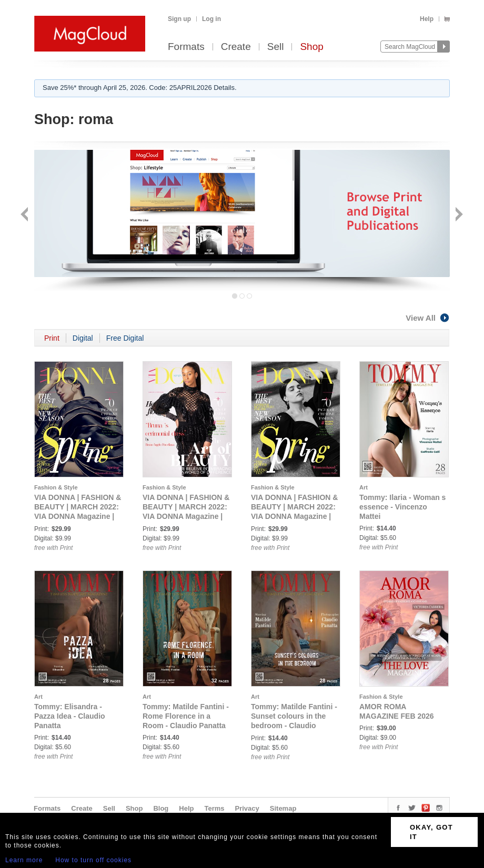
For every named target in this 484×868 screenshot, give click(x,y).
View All (428, 318)
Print (52, 338)
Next (458, 215)
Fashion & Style (56, 487)
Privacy (247, 808)
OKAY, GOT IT (431, 832)
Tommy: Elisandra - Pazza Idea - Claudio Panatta (70, 716)
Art (364, 487)
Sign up (179, 19)
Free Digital (125, 338)
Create (236, 47)
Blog (161, 808)
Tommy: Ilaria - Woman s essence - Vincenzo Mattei (402, 507)
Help (427, 19)
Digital (83, 338)
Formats (186, 47)
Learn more (24, 860)
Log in (211, 19)
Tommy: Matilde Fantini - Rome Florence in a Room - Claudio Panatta (186, 716)
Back (26, 215)
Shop (311, 47)
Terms (214, 808)
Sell (276, 47)
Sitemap (283, 808)
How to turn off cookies (93, 860)
